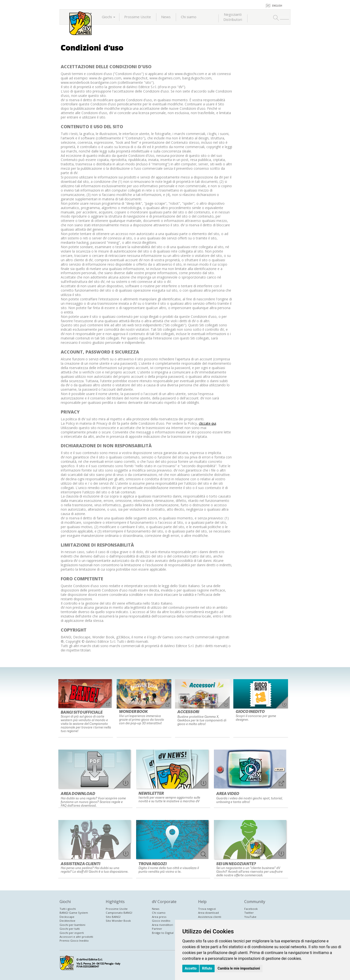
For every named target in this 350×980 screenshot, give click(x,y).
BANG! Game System (74, 913)
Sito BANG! (113, 917)
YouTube (250, 917)
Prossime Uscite (138, 17)
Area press (159, 917)
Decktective (67, 921)
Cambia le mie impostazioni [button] (239, 968)
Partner (157, 929)
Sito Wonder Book (118, 921)
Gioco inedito (161, 921)
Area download (208, 913)
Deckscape (67, 917)
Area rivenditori (162, 925)
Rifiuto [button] (207, 968)
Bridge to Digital (163, 933)
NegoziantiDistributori (233, 17)
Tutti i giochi (68, 909)
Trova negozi (207, 909)
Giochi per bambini (72, 925)
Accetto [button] (191, 968)
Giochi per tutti (70, 929)
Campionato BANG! (119, 913)
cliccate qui (207, 423)
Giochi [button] (109, 17)
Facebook (251, 909)
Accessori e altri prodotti (76, 937)
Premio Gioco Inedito (74, 941)
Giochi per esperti (72, 933)
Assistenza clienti (210, 917)
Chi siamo (189, 17)
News (166, 17)
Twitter (249, 913)
